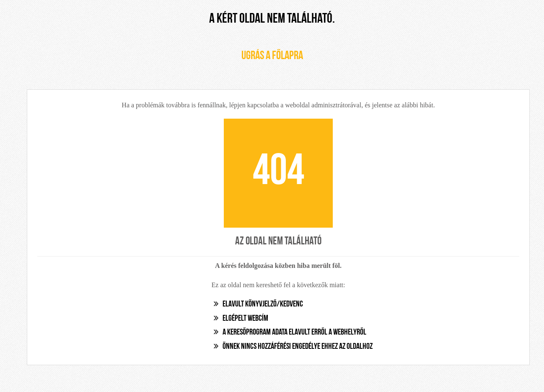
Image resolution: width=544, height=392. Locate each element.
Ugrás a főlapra (272, 56)
